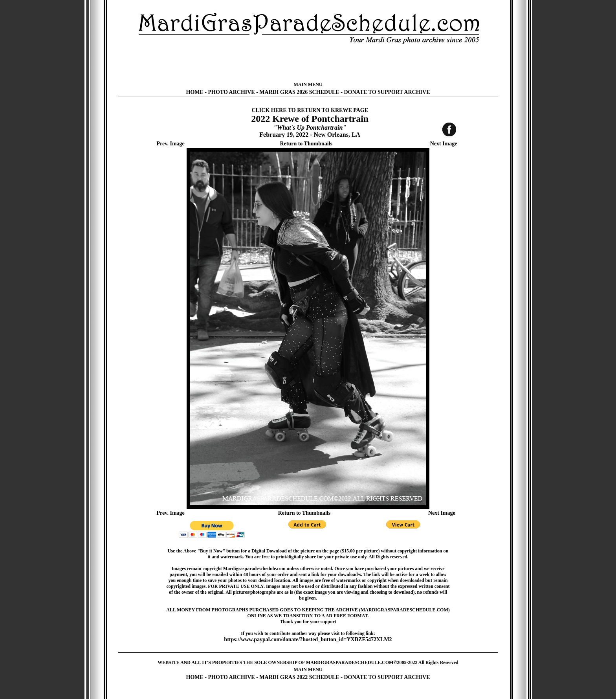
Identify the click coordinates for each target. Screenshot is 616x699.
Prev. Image (171, 144)
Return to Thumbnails (306, 144)
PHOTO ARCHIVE (232, 92)
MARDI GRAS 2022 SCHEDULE (299, 677)
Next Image (444, 144)
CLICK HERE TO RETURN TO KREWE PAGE (310, 110)
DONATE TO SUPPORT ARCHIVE (387, 92)
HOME (195, 92)
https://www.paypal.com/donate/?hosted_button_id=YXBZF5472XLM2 (308, 639)
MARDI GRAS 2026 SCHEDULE (299, 92)
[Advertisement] (308, 63)
